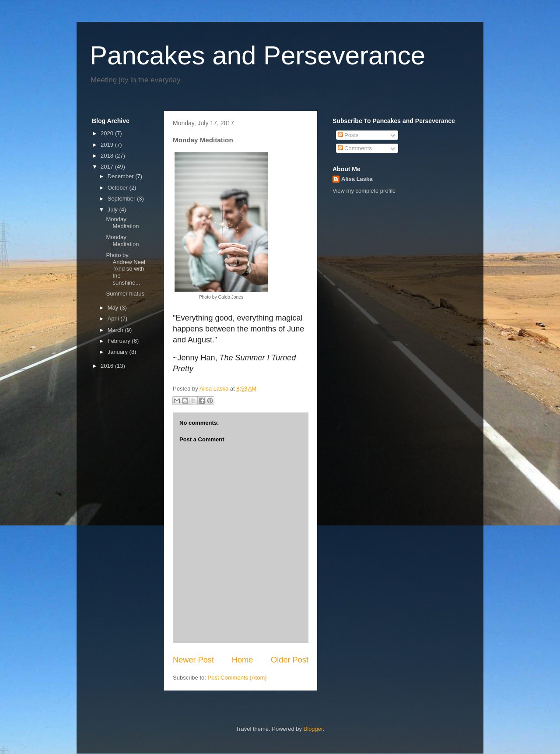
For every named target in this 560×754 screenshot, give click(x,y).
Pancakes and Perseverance (257, 55)
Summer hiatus (125, 294)
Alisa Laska (357, 179)
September (122, 199)
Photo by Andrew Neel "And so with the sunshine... (125, 269)
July (114, 210)
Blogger (313, 729)
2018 (108, 156)
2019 (108, 145)
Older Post (290, 660)
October (119, 188)
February (120, 341)
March (116, 330)
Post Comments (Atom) (237, 678)
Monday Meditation (122, 223)
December (122, 176)
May (114, 308)
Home (243, 660)
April (114, 319)
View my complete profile (364, 191)
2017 (108, 167)
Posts (348, 135)
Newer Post (193, 660)
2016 (108, 366)
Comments (355, 148)
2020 (108, 133)
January (119, 352)
